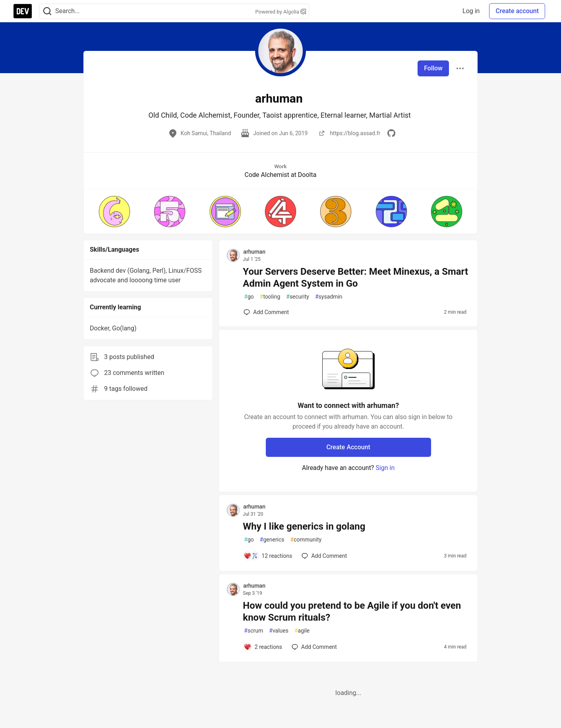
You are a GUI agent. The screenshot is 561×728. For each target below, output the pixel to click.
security (298, 297)
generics (272, 540)
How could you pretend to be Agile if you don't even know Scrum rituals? (352, 612)
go (249, 297)
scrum (253, 631)
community (306, 540)
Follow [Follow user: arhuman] (433, 68)
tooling (270, 297)
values (279, 631)
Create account (517, 11)
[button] (114, 212)
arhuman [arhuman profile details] (254, 252)
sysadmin (329, 297)
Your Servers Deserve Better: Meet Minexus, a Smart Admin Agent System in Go (355, 278)
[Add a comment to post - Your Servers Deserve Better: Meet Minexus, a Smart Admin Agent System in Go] (266, 312)
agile (302, 631)
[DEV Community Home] (23, 11)
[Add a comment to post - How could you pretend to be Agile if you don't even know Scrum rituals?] (263, 647)
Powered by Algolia (280, 12)
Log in (471, 11)
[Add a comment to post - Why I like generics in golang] (268, 556)
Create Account (348, 447)
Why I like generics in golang (304, 526)
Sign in (385, 468)
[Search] (47, 11)
